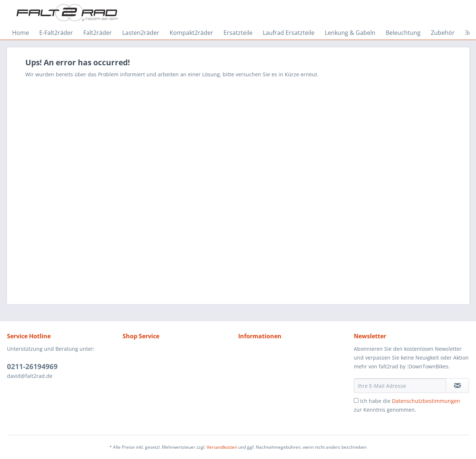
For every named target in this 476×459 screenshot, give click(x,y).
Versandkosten (222, 447)
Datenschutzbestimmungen (426, 401)
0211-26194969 (32, 367)
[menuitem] (21, 33)
